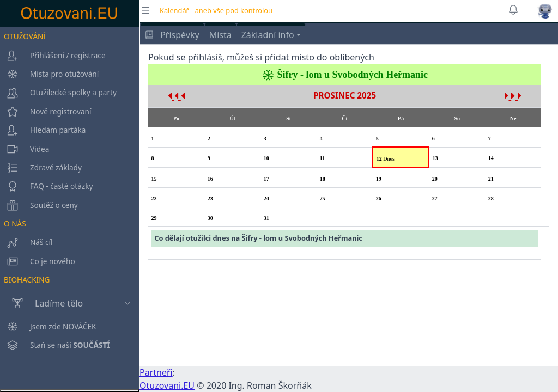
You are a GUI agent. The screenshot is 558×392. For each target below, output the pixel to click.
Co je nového (38, 261)
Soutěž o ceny (39, 205)
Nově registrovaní (46, 112)
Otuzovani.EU (167, 385)
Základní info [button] (268, 35)
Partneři (156, 372)
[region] (70, 208)
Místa (220, 35)
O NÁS (15, 223)
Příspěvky (172, 35)
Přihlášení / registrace (53, 56)
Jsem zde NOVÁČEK (48, 360)
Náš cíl (26, 242)
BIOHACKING (27, 280)
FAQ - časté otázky (46, 186)
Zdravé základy (41, 168)
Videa (25, 149)
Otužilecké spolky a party (58, 93)
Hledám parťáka (43, 130)
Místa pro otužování (49, 74)
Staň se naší (55, 379)
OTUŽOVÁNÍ (25, 36)
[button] (545, 11)
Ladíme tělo (41, 303)
